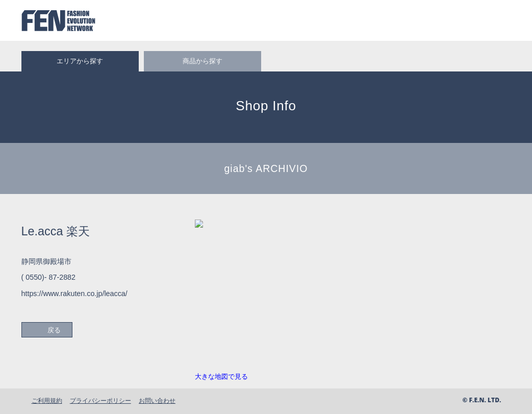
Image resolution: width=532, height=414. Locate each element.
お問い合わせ (157, 400)
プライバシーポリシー (100, 400)
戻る (54, 330)
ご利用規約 (47, 400)
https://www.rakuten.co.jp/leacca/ (74, 294)
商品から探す (202, 61)
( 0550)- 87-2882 (49, 277)
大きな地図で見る (221, 376)
